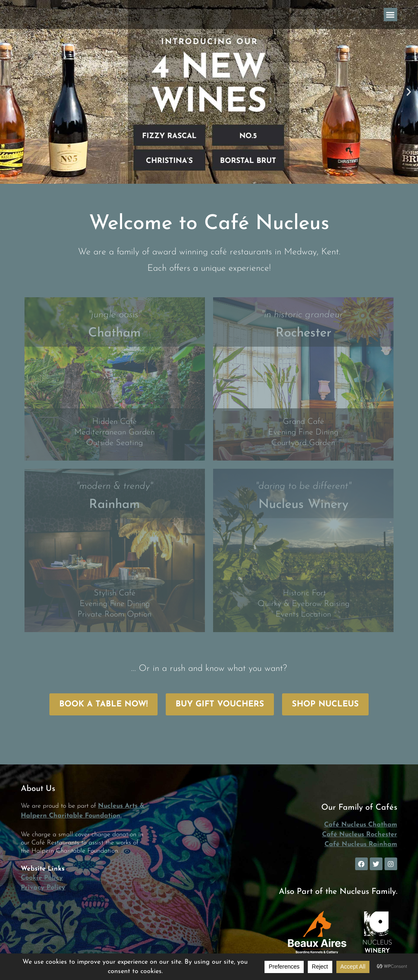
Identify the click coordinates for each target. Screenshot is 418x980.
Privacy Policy (43, 888)
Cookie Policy (42, 878)
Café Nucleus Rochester (360, 835)
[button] (390, 14)
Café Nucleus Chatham (361, 825)
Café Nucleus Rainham (361, 844)
